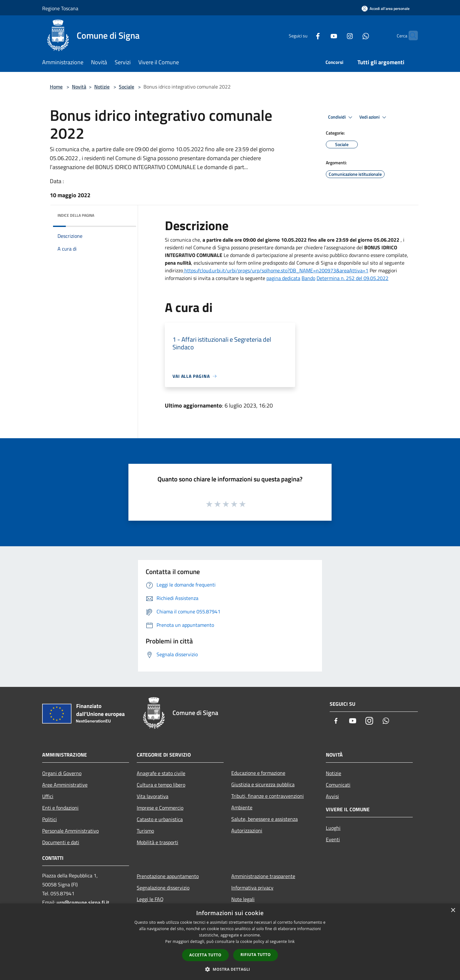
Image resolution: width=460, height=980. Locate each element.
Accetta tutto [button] (205, 955)
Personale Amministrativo (70, 831)
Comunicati (338, 785)
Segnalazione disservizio (163, 888)
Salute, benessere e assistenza (264, 819)
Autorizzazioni (247, 830)
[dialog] (230, 942)
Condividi (341, 117)
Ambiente (242, 807)
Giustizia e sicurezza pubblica (263, 784)
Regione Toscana (60, 8)
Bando (308, 278)
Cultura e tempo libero (161, 785)
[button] (230, 969)
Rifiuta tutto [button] (256, 955)
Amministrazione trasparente (263, 876)
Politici (50, 819)
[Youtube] (321, 35)
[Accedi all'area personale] (386, 8)
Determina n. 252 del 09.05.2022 (353, 278)
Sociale (126, 87)
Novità (79, 87)
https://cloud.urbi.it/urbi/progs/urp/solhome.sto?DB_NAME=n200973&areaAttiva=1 (276, 270)
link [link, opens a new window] (291, 941)
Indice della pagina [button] (76, 215)
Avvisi (332, 796)
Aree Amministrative (65, 785)
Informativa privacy (252, 888)
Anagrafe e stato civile (161, 773)
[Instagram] (337, 35)
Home (56, 87)
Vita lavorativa (153, 796)
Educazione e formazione (258, 773)
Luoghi (333, 828)
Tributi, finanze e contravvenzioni (268, 796)
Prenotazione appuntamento (168, 876)
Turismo (145, 831)
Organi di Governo (62, 773)
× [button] (453, 910)
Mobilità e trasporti (157, 842)
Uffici (48, 796)
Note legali (243, 899)
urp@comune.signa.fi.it (83, 902)
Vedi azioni (374, 117)
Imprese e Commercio (160, 808)
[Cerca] (410, 35)
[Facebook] (305, 35)
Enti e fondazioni (60, 808)
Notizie (102, 87)
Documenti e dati (61, 842)
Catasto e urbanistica (160, 819)
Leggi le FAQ (150, 899)
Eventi (333, 839)
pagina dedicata (283, 278)
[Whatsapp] (353, 35)
